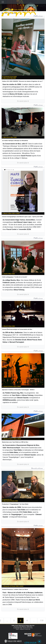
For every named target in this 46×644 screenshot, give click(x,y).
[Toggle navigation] (3, 2)
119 (42, 621)
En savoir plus (23, 101)
